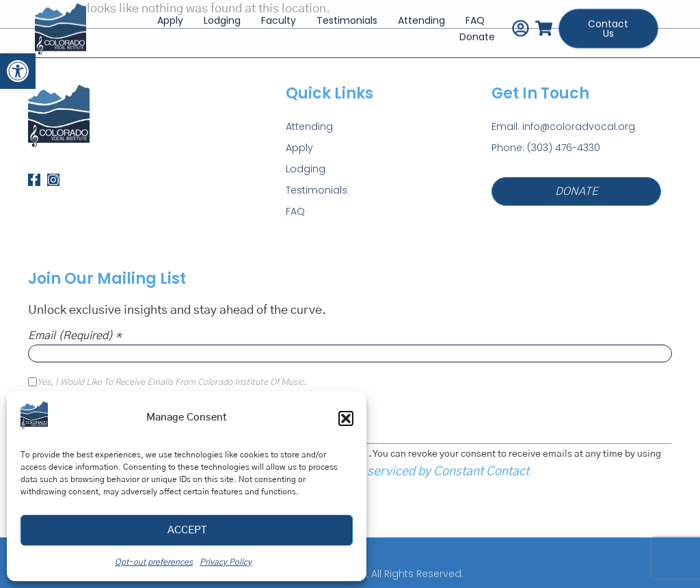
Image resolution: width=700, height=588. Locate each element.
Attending (421, 18)
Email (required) (75, 336)
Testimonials (347, 18)
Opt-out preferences (154, 562)
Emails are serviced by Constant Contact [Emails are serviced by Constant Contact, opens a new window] (417, 472)
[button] (18, 71)
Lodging (222, 18)
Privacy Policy (226, 562)
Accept (187, 530)
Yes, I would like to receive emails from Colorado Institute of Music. (172, 383)
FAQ (475, 18)
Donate (477, 34)
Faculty (279, 18)
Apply (170, 18)
